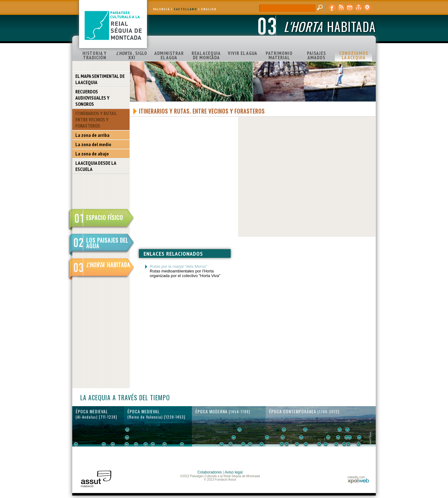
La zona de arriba (92, 135)
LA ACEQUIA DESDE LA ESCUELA (96, 166)
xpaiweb (358, 480)
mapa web (358, 8)
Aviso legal (234, 472)
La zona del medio (93, 144)
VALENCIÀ (162, 9)
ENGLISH (209, 9)
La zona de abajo (92, 154)
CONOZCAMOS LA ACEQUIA (354, 55)
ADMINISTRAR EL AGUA (169, 55)
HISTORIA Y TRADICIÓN (95, 55)
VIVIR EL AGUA (243, 53)
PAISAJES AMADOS (316, 55)
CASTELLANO (186, 9)
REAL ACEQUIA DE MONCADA (206, 55)
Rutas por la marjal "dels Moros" (179, 266)
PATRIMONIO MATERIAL (279, 55)
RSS (341, 8)
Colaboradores (210, 472)
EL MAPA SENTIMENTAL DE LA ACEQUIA (100, 79)
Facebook (332, 8)
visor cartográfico (367, 8)
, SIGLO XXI (132, 55)
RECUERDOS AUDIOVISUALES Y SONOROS (92, 98)
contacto (350, 8)
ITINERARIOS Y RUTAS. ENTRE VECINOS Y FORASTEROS (96, 119)
